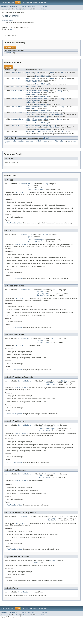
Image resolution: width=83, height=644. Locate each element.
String (37, 73)
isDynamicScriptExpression (36, 138)
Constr (18, 9)
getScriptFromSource (34, 125)
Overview (4, 2)
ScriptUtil (9, 54)
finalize (21, 148)
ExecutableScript (18, 73)
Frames (24, 6)
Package (11, 2)
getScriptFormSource (34, 94)
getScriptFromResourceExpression (39, 118)
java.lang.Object (8, 20)
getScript (29, 73)
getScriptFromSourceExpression (38, 132)
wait (70, 148)
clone (7, 148)
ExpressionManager (33, 75)
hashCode (38, 148)
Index (41, 2)
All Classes (43, 6)
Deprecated (34, 2)
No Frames (32, 6)
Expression (30, 120)
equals (13, 148)
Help (46, 2)
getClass (30, 148)
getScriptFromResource (34, 102)
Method (23, 9)
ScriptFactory (31, 84)
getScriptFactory (32, 89)
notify (46, 148)
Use (23, 2)
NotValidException (14, 233)
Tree (27, 2)
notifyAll (54, 148)
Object (13, 30)
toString (63, 148)
